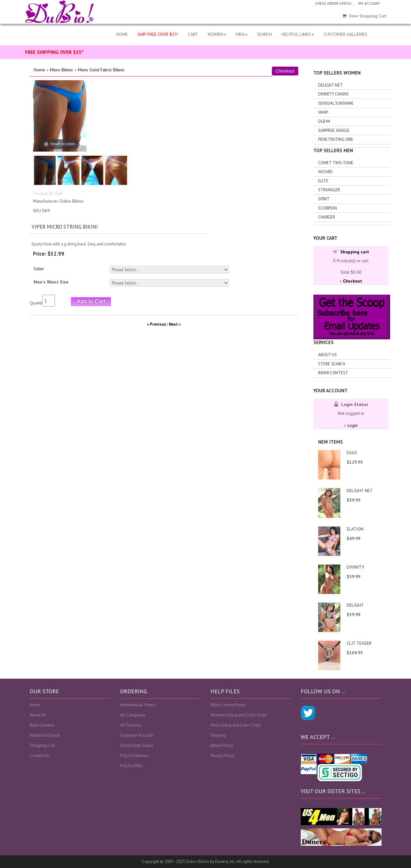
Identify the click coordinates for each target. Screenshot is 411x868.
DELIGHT (355, 605)
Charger (327, 217)
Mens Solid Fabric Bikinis (101, 70)
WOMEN (217, 34)
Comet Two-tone (336, 163)
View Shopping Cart (364, 16)
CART (193, 34)
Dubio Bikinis (198, 861)
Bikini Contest (333, 373)
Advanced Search (45, 735)
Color (39, 269)
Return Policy (222, 745)
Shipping (218, 735)
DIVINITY (355, 567)
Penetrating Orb (336, 139)
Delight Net (331, 85)
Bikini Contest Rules (228, 705)
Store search (332, 364)
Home (39, 70)
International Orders (138, 705)
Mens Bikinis (61, 70)
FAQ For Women (134, 756)
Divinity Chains (333, 94)
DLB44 (324, 121)
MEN (242, 34)
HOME (122, 34)
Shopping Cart (42, 745)
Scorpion (328, 208)
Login (353, 425)
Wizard (325, 172)
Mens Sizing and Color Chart (235, 725)
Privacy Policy (222, 756)
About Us (328, 355)
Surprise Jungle (334, 131)
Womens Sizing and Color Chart (238, 715)
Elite (323, 181)
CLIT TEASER (359, 643)
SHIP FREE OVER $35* (158, 34)
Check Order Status (137, 745)
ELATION (355, 529)
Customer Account (137, 735)
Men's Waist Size (51, 282)
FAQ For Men (131, 766)
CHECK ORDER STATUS (333, 3)
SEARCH (264, 34)
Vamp (323, 112)
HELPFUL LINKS (298, 34)
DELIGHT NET (360, 491)
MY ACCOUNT (369, 3)
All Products (131, 725)
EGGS (352, 453)
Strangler (329, 190)
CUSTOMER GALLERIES (345, 34)
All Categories (133, 715)
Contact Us (39, 756)
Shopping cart (355, 252)
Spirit (324, 199)
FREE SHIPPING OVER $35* (54, 52)
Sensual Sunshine (336, 103)
